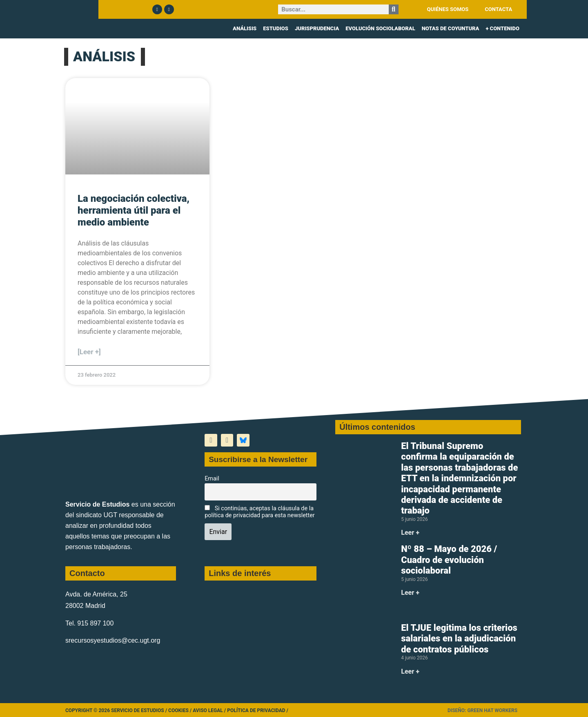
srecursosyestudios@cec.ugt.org (113, 640)
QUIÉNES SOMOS (448, 9)
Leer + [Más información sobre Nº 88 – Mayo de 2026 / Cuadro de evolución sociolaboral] (410, 593)
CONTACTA (498, 9)
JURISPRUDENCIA (317, 28)
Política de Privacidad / (258, 710)
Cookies (178, 710)
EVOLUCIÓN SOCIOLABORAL (380, 28)
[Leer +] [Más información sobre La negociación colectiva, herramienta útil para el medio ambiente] (89, 352)
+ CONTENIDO (502, 28)
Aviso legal (208, 710)
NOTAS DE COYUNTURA (451, 28)
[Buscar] (394, 9)
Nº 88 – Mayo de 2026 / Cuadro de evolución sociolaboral (449, 560)
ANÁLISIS (245, 28)
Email (212, 479)
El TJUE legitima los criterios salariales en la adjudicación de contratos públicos (459, 639)
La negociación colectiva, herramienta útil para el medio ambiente (134, 210)
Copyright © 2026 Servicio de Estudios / (117, 710)
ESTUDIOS (276, 28)
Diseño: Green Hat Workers (482, 710)
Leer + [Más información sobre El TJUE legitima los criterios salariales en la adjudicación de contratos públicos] (410, 671)
